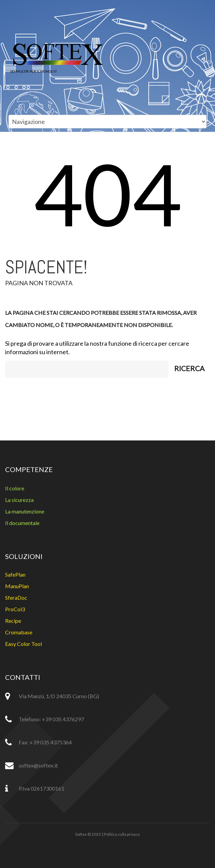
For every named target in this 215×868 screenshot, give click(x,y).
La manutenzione (25, 511)
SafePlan (15, 574)
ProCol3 (15, 609)
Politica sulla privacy (122, 834)
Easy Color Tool (23, 644)
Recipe (13, 621)
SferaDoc (16, 598)
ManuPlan (17, 586)
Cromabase (19, 632)
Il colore (15, 488)
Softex (81, 834)
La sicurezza (19, 500)
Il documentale (22, 523)
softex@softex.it (38, 765)
